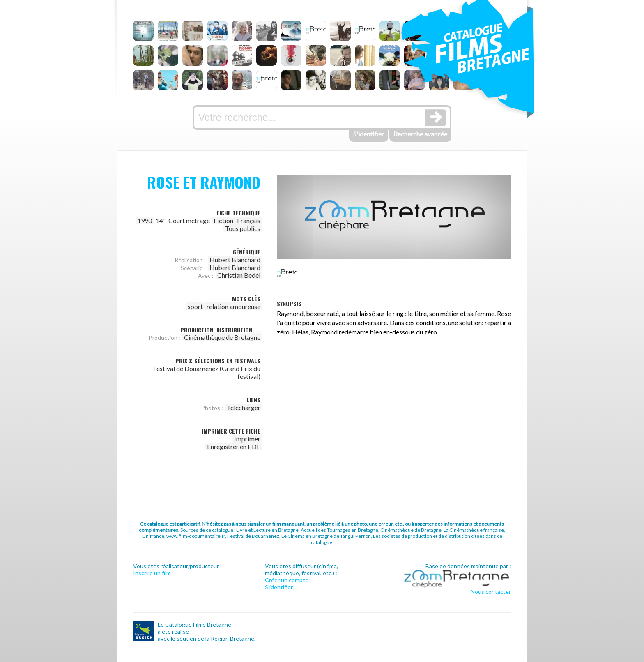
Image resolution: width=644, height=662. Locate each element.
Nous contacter (491, 592)
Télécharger (244, 407)
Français (249, 220)
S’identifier (279, 587)
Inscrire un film (152, 573)
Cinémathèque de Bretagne (222, 337)
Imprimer (247, 439)
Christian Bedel (239, 275)
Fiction (223, 220)
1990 (145, 220)
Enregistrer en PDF (234, 446)
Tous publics (243, 228)
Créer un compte (287, 580)
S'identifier (369, 134)
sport (195, 306)
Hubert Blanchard (235, 259)
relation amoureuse (233, 306)
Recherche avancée (420, 134)
